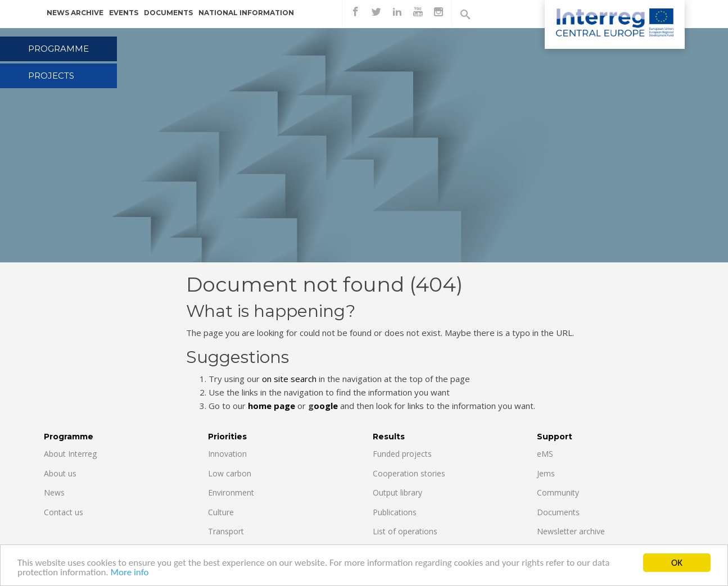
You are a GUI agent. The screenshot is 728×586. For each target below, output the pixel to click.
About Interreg (70, 454)
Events (124, 13)
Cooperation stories (409, 473)
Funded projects (402, 454)
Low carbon (230, 473)
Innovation (227, 454)
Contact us (64, 512)
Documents (168, 13)
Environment (231, 492)
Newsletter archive (571, 531)
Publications (395, 512)
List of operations (405, 531)
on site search (289, 379)
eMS (545, 454)
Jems (546, 473)
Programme (58, 49)
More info (129, 573)
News (54, 492)
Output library (397, 492)
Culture (221, 512)
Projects (51, 76)
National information (246, 13)
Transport (226, 531)
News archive (75, 13)
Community (558, 492)
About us (60, 473)
